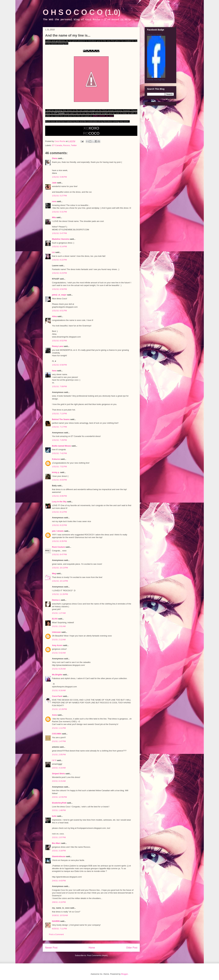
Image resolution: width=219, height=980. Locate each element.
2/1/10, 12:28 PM (59, 709)
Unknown (56, 632)
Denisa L (56, 600)
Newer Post (51, 948)
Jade (54, 183)
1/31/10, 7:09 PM (59, 386)
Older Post (132, 948)
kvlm (54, 816)
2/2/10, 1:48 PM (59, 810)
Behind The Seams (61, 419)
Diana (55, 158)
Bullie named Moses (62, 446)
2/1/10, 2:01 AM (59, 626)
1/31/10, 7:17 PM (59, 427)
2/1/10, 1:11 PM (59, 728)
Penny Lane (58, 346)
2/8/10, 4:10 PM (59, 902)
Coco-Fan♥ (57, 696)
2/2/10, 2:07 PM (59, 837)
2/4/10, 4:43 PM (59, 881)
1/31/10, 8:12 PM (59, 512)
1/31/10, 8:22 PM (59, 525)
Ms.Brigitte (57, 675)
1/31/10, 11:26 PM (60, 594)
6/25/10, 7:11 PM (59, 929)
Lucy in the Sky (59, 502)
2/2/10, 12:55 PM (59, 797)
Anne (55, 715)
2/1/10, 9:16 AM (59, 690)
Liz (53, 252)
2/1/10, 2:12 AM (59, 640)
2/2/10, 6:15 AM (59, 781)
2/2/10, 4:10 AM (59, 768)
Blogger (124, 974)
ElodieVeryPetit (59, 803)
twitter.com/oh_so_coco (103, 116)
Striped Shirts (58, 774)
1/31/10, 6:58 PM (59, 365)
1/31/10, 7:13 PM (59, 414)
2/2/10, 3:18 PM (59, 851)
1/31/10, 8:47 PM (59, 554)
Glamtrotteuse (59, 856)
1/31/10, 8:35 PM (59, 541)
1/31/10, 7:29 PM (59, 440)
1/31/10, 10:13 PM (60, 568)
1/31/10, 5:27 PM (59, 196)
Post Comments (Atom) (97, 955)
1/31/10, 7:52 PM (59, 467)
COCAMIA (57, 734)
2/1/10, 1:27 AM (59, 613)
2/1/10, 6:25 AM (59, 669)
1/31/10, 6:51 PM (59, 311)
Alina (54, 316)
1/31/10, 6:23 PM (59, 273)
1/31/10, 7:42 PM (59, 453)
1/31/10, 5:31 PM (59, 212)
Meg (54, 573)
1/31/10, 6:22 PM (59, 260)
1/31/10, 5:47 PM (59, 233)
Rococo (66, 145)
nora (54, 201)
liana (54, 371)
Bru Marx (56, 843)
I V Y (54, 760)
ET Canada (57, 145)
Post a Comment (56, 934)
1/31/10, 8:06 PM (59, 496)
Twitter (74, 145)
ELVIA (55, 619)
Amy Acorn (57, 645)
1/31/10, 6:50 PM (59, 289)
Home (92, 948)
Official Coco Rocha (154, 35)
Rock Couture (58, 547)
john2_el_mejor (59, 295)
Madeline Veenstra (61, 239)
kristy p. (56, 472)
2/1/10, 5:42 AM (59, 653)
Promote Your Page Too (156, 80)
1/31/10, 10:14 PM (60, 581)
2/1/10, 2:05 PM (59, 755)
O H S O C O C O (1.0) (82, 12)
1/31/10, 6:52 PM (59, 341)
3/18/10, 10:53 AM (60, 915)
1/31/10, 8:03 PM (59, 480)
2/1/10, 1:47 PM (59, 741)
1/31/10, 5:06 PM (59, 177)
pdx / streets (58, 531)
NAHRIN (56, 921)
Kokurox (56, 459)
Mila (54, 217)
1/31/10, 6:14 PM (59, 246)
